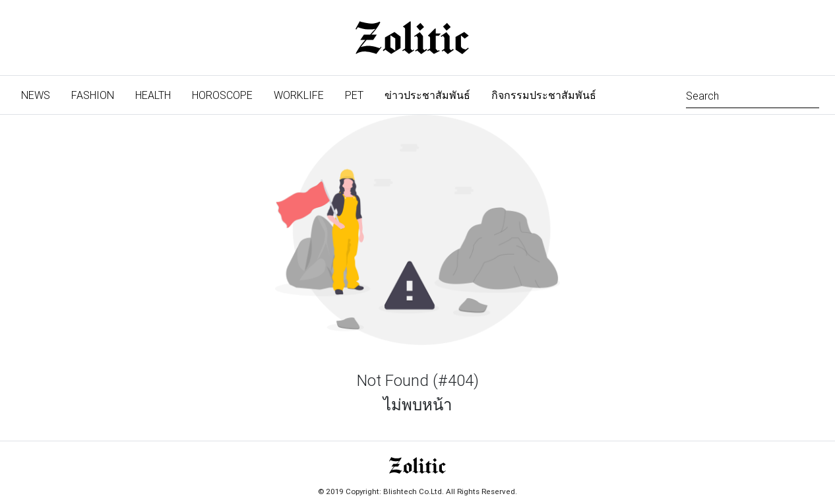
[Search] (753, 95)
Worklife (299, 95)
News (41, 94)
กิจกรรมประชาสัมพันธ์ (544, 95)
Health (153, 95)
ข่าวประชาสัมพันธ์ (427, 95)
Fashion (93, 95)
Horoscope (222, 95)
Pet (354, 95)
